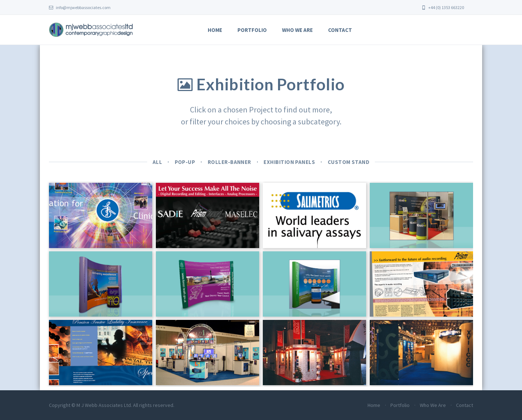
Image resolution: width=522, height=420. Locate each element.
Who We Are (297, 30)
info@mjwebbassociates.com (80, 7)
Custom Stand (349, 162)
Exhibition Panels (289, 162)
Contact (340, 30)
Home (215, 30)
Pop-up (185, 162)
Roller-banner (229, 162)
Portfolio (252, 30)
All (157, 162)
